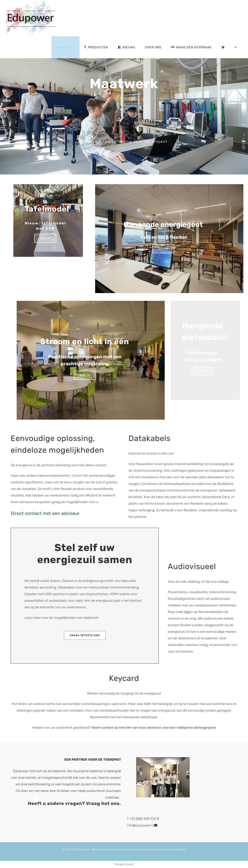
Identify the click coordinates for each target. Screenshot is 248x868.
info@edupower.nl (140, 825)
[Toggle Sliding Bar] (236, 47)
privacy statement (135, 849)
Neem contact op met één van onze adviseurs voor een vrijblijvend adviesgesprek (154, 727)
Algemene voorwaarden (161, 849)
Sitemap (181, 849)
